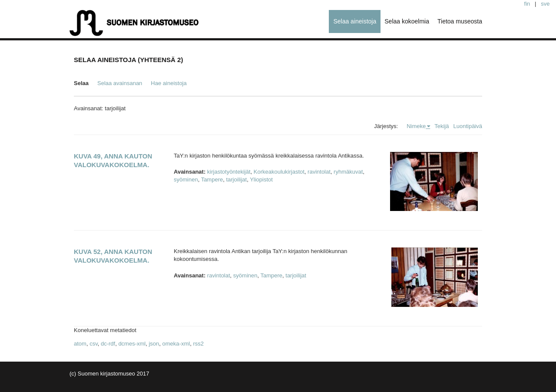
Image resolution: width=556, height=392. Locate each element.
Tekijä (442, 126)
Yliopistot (261, 180)
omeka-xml (176, 344)
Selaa (81, 83)
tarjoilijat (236, 180)
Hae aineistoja (169, 83)
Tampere (212, 180)
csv (94, 344)
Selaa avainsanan (120, 83)
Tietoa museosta (460, 21)
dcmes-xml (132, 344)
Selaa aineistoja (355, 21)
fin (527, 4)
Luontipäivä (468, 126)
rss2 (198, 344)
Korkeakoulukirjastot (279, 172)
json (154, 344)
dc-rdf (108, 344)
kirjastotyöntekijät (229, 172)
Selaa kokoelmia (407, 21)
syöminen (186, 180)
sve (545, 4)
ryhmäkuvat (348, 172)
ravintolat (319, 172)
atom (80, 344)
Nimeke (416, 126)
